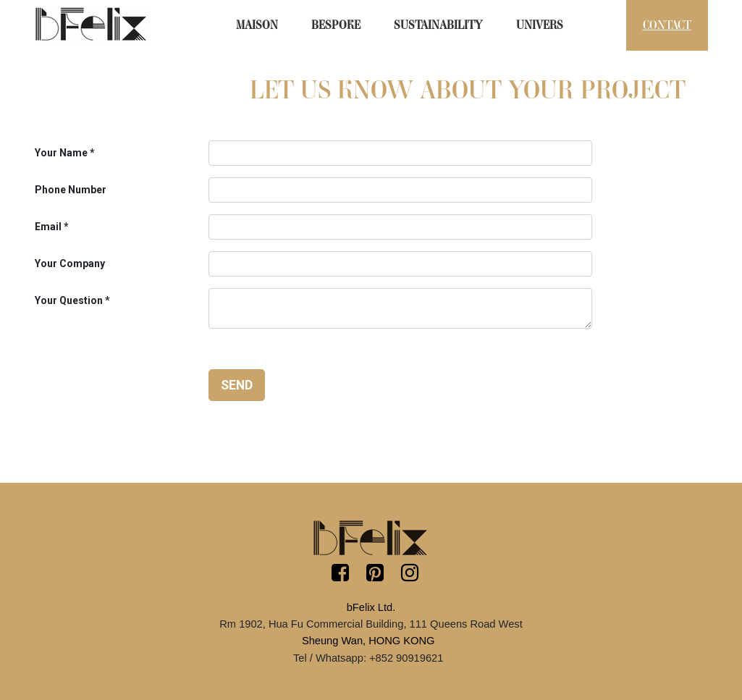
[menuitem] (257, 25)
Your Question (69, 300)
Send (237, 385)
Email (48, 227)
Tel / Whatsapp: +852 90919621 (368, 658)
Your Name (61, 153)
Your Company (70, 263)
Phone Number (71, 190)
